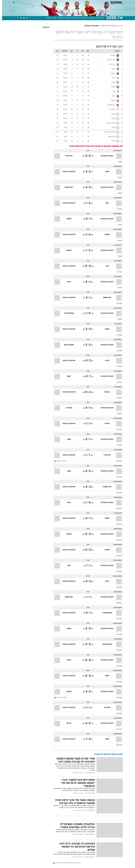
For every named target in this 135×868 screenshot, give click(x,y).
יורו (120, 26)
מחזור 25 (117, 540)
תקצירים (58, 18)
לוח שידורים (74, 18)
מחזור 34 (117, 682)
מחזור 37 (117, 729)
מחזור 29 (117, 603)
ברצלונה (105, 392)
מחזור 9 (117, 288)
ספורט (99, 2)
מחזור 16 (117, 398)
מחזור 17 (117, 414)
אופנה (42, 2)
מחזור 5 (117, 225)
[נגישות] (3, 2)
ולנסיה (67, 439)
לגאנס (67, 376)
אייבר (105, 266)
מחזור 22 (117, 493)
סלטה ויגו (67, 408)
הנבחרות (83, 18)
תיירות (59, 2)
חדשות (106, 2)
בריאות (66, 2)
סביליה (105, 361)
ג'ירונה (67, 282)
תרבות (92, 2)
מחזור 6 (117, 241)
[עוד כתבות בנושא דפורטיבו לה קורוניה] (86, 863)
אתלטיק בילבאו (67, 345)
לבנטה (105, 172)
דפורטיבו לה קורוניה (89, 26)
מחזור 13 (117, 351)
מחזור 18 (117, 430)
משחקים (90, 18)
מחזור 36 (117, 714)
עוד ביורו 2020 (49, 18)
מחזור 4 (117, 209)
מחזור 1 (118, 162)
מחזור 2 (117, 178)
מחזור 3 (117, 193)
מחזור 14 (117, 367)
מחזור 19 (117, 445)
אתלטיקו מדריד (67, 313)
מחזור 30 (117, 619)
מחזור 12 (117, 335)
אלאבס (67, 219)
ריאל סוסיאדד (67, 187)
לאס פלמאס (105, 298)
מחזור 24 (117, 524)
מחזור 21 (117, 477)
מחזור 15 (117, 382)
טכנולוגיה (51, 2)
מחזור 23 (117, 509)
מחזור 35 (117, 698)
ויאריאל (105, 424)
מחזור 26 (117, 556)
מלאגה (105, 329)
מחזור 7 (117, 256)
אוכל (73, 2)
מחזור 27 (117, 572)
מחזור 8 (117, 272)
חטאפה (67, 250)
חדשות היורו (98, 18)
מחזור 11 (117, 319)
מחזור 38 (117, 745)
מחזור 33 (117, 666)
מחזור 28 (117, 587)
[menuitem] (105, 2)
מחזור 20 (117, 461)
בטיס (105, 203)
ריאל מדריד (67, 156)
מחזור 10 (117, 304)
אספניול (105, 235)
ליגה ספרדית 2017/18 (108, 26)
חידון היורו (66, 18)
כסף (79, 2)
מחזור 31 (117, 635)
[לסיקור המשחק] (58, 461)
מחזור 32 (117, 650)
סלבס (85, 2)
